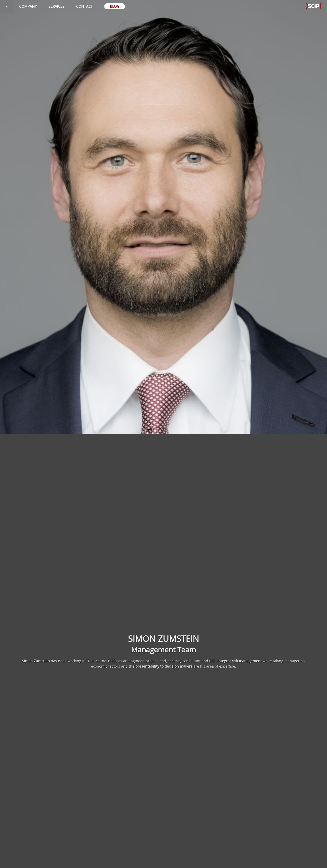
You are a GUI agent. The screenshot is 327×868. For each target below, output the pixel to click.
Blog (115, 6)
